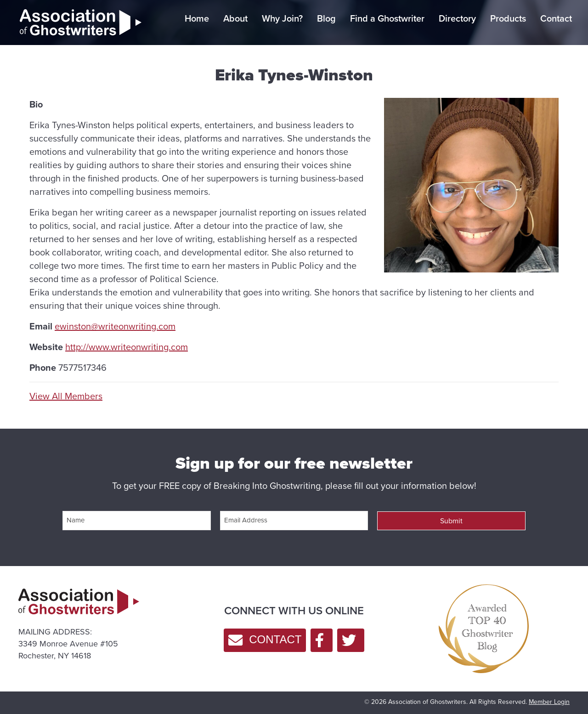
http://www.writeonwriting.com (127, 347)
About (235, 18)
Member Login (549, 702)
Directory (457, 18)
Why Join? (282, 18)
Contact (556, 18)
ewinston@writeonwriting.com (115, 326)
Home (197, 18)
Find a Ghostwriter (387, 18)
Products (508, 18)
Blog (326, 18)
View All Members (66, 396)
